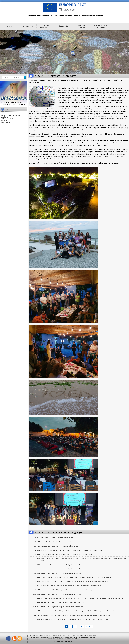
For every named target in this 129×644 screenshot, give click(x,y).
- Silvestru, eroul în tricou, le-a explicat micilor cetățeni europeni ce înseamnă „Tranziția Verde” (71, 586)
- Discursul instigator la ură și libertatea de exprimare (57, 542)
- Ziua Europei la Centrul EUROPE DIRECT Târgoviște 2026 (58, 538)
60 (82, 627)
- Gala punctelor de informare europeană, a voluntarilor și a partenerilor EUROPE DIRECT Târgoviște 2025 (74, 619)
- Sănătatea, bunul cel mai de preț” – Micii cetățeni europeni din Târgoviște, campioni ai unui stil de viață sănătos (76, 577)
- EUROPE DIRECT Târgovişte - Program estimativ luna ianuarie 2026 (62, 607)
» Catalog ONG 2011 (8, 123)
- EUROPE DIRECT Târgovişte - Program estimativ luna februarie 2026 (62, 602)
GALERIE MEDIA (82, 27)
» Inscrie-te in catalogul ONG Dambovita (11, 116)
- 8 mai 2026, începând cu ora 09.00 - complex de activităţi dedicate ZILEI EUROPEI (66, 554)
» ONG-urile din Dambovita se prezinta (11, 120)
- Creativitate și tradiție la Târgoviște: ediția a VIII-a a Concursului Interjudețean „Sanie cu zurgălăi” (72, 590)
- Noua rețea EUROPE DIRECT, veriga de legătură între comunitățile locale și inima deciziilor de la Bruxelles (74, 582)
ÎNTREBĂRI (64, 27)
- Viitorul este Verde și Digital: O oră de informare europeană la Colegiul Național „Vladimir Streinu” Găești (74, 550)
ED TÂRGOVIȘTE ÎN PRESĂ (101, 27)
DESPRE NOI (27, 27)
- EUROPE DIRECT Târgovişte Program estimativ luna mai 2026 (60, 546)
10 (124, 72)
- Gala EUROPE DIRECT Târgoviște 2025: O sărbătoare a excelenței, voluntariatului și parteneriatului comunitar (76, 615)
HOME (9, 27)
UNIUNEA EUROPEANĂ (46, 27)
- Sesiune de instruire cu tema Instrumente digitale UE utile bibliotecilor (63, 565)
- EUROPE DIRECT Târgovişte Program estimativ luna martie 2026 (61, 594)
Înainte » (89, 627)
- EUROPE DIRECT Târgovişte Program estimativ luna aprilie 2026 (61, 573)
